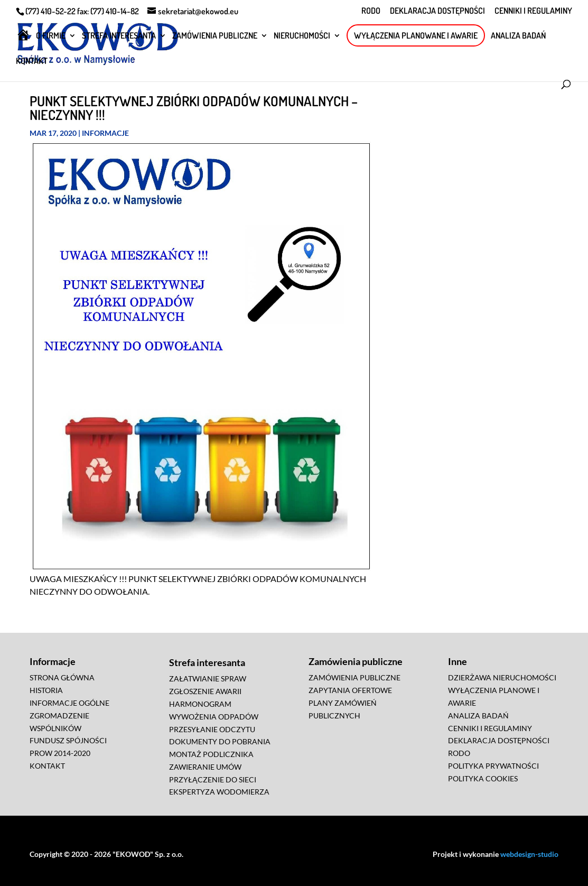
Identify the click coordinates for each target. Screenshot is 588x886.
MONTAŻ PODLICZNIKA (211, 754)
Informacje (105, 133)
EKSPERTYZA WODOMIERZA (219, 792)
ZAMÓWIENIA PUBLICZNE (215, 36)
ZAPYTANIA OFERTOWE (350, 690)
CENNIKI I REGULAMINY (533, 11)
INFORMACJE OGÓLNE (69, 703)
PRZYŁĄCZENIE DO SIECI (213, 779)
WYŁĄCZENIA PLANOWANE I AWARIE (416, 35)
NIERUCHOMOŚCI (302, 36)
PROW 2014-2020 (60, 753)
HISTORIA (46, 690)
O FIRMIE (51, 36)
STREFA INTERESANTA (119, 36)
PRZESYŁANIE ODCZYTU (212, 729)
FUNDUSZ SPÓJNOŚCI (68, 740)
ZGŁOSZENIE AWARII (205, 691)
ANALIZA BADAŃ (518, 36)
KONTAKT (32, 62)
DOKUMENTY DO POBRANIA (220, 741)
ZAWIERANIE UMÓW (205, 767)
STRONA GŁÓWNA (62, 677)
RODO (371, 11)
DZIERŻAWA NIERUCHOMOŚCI (502, 677)
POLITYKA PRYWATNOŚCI (493, 766)
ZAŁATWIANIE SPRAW (208, 679)
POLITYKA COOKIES (483, 778)
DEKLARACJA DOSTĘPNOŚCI (437, 11)
